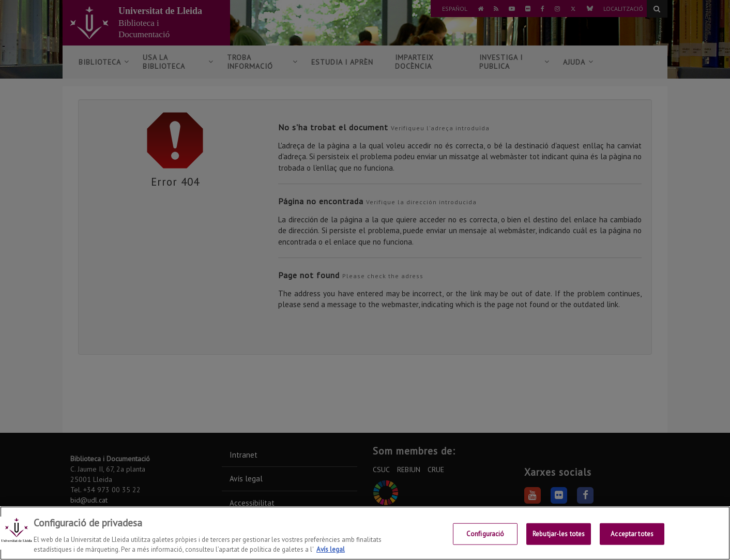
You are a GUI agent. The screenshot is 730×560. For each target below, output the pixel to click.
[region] (365, 533)
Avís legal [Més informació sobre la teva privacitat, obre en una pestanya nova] (331, 549)
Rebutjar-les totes (559, 534)
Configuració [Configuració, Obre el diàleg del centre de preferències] (485, 534)
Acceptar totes (632, 534)
